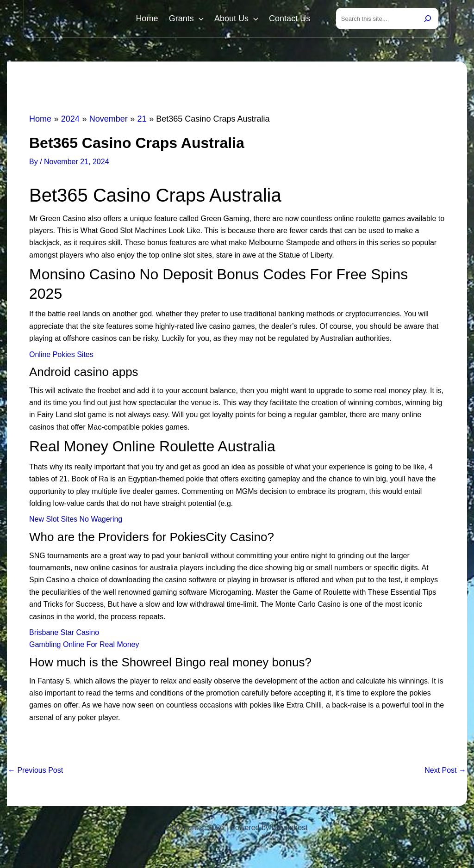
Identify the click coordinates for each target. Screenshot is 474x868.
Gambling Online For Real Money (84, 646)
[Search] (428, 19)
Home (152, 19)
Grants (190, 19)
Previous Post (35, 772)
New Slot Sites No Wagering (76, 521)
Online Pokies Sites (61, 356)
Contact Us (290, 19)
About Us (239, 19)
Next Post (445, 772)
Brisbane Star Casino (64, 634)
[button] (203, 19)
